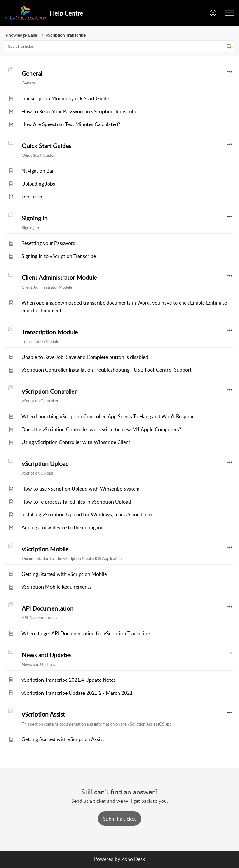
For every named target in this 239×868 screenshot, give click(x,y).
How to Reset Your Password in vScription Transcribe (79, 111)
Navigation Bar (38, 171)
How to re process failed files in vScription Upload (76, 502)
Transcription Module (50, 332)
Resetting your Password (49, 243)
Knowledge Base (21, 35)
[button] (213, 13)
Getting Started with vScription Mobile (64, 574)
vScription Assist (43, 714)
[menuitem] (213, 13)
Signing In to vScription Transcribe (59, 256)
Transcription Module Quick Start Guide (65, 98)
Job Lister (32, 197)
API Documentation (48, 608)
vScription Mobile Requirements (56, 587)
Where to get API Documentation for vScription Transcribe (86, 633)
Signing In (35, 218)
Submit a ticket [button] (119, 819)
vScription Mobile (45, 549)
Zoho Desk (133, 859)
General (32, 74)
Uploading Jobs (38, 184)
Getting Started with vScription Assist (63, 739)
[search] (119, 46)
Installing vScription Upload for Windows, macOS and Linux (87, 514)
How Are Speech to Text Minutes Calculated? (71, 124)
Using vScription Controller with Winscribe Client (76, 442)
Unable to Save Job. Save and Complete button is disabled (85, 357)
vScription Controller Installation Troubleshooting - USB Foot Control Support (107, 370)
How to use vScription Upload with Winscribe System (80, 489)
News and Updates (47, 655)
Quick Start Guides (47, 146)
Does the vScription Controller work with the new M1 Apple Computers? (101, 429)
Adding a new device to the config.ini (62, 527)
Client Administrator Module (59, 278)
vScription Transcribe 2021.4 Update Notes (69, 680)
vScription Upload (45, 464)
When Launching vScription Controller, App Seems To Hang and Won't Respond (108, 416)
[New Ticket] (119, 819)
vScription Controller (49, 391)
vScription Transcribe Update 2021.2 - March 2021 (77, 693)
